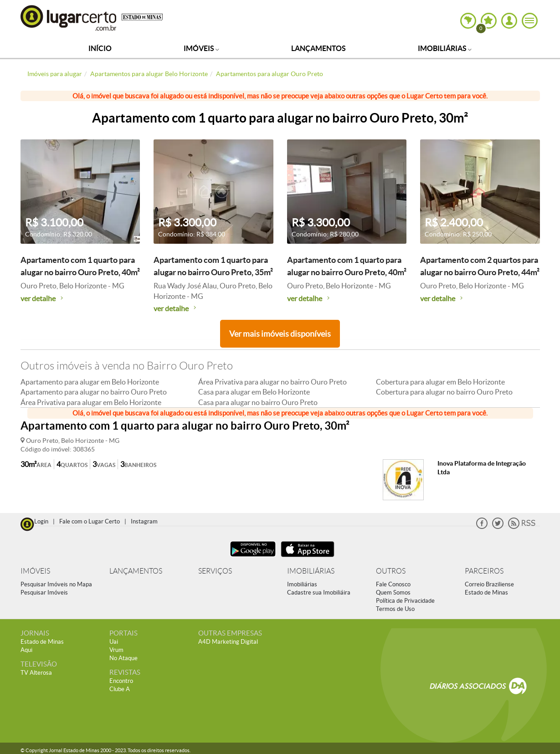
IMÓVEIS (35, 571)
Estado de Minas (486, 592)
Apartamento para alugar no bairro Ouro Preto (94, 392)
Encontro (121, 681)
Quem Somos (393, 592)
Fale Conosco (393, 584)
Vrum (116, 650)
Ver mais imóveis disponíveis (280, 334)
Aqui (26, 650)
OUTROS (391, 571)
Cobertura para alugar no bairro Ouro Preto (444, 392)
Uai (114, 642)
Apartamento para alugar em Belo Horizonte (90, 382)
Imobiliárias (445, 48)
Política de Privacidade (405, 601)
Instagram (144, 521)
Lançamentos (319, 48)
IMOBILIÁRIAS (311, 571)
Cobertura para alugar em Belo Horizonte (440, 382)
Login (41, 521)
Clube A (120, 689)
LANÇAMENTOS (136, 571)
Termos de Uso (395, 609)
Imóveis (201, 48)
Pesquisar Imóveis (44, 592)
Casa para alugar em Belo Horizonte (254, 392)
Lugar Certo (69, 18)
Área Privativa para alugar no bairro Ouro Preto (272, 382)
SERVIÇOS (215, 571)
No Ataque (123, 658)
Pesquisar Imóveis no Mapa (56, 584)
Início (100, 48)
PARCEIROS (484, 571)
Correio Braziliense (489, 584)
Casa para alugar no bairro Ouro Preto (258, 402)
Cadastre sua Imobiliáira (319, 592)
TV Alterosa (36, 673)
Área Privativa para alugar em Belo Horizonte (91, 402)
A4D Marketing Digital (228, 642)
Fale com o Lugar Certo (90, 521)
